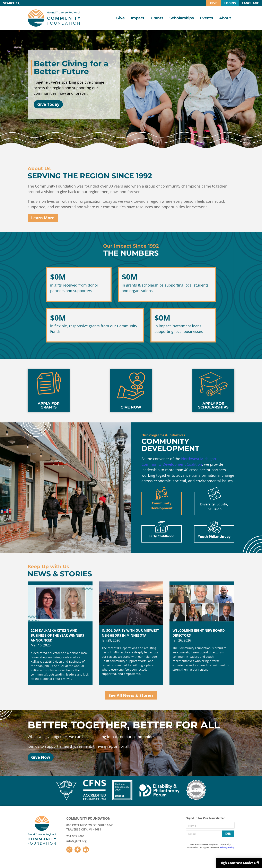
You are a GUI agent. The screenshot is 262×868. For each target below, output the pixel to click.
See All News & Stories (131, 695)
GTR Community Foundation (54, 18)
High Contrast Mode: (239, 863)
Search (9, 3)
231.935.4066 (75, 836)
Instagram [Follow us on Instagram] (69, 850)
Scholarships (182, 18)
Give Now (41, 757)
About (225, 18)
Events (207, 18)
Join (228, 833)
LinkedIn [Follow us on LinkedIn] (86, 850)
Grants (157, 18)
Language (250, 3)
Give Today (48, 104)
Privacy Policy (227, 847)
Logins (230, 3)
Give (214, 3)
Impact (138, 18)
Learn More (43, 218)
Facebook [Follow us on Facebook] (78, 850)
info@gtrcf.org (76, 841)
